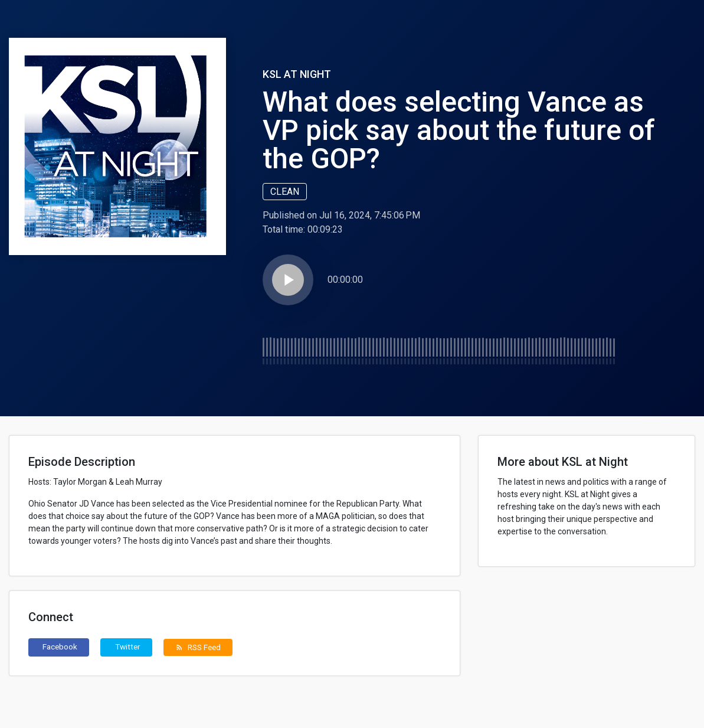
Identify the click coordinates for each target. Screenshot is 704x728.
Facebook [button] (60, 647)
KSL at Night (297, 74)
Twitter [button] (128, 647)
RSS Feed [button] (198, 647)
